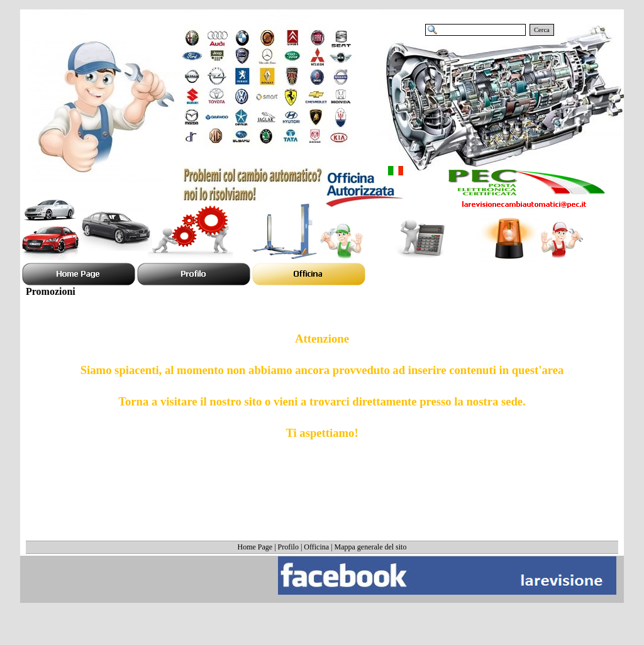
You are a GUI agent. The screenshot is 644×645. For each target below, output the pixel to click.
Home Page (255, 547)
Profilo (288, 547)
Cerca (542, 30)
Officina (316, 547)
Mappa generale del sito (371, 547)
